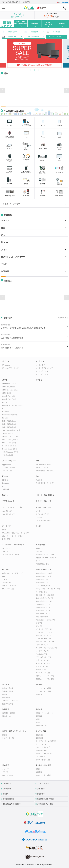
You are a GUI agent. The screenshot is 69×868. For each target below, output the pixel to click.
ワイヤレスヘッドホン (43, 520)
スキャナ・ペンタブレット (45, 555)
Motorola (6, 412)
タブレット (40, 380)
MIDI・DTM (6, 539)
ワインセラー (40, 757)
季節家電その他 (41, 726)
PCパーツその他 (8, 589)
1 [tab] (30, 70)
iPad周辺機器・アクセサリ (45, 483)
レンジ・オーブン (9, 738)
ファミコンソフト (42, 645)
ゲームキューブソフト (43, 635)
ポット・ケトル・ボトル (44, 753)
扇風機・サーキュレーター (45, 713)
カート (65, 8)
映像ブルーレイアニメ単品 (45, 676)
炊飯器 (5, 735)
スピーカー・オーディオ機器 (12, 536)
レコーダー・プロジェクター (13, 545)
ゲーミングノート (42, 365)
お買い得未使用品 (33, 36)
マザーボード (7, 583)
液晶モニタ (40, 548)
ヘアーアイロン (8, 775)
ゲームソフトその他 (43, 673)
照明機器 (39, 684)
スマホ (4, 249)
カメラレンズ (7, 511)
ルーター (39, 561)
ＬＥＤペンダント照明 (43, 691)
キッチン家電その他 (43, 760)
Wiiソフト (39, 626)
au (3, 486)
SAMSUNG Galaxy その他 (11, 430)
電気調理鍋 (40, 735)
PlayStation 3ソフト (43, 611)
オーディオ (7, 526)
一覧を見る (62, 318)
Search (60, 8)
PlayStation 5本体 (42, 579)
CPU (4, 576)
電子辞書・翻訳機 (9, 713)
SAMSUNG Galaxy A (9, 421)
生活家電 (5, 271)
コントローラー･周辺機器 (45, 595)
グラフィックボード (9, 586)
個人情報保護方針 (8, 799)
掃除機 (5, 694)
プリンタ (39, 551)
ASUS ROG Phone (9, 387)
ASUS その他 (7, 393)
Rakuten (5, 418)
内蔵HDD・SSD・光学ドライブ (13, 573)
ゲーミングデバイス (43, 374)
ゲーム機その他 (41, 592)
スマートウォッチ (9, 461)
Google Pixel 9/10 (8, 396)
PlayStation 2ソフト (43, 614)
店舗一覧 (40, 789)
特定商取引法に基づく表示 (46, 799)
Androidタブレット (9, 384)
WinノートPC (12, 36)
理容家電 (6, 765)
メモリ (5, 579)
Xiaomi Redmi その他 (10, 449)
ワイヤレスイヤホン (43, 514)
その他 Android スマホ (10, 452)
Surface (5, 495)
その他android (8, 455)
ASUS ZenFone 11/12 (10, 390)
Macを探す (57, 32)
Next (63, 53)
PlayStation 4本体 (42, 583)
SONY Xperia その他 (9, 443)
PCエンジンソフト (42, 666)
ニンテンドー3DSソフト (44, 629)
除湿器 (38, 722)
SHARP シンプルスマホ (10, 436)
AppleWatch (7, 464)
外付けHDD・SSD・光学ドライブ (47, 558)
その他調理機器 (41, 750)
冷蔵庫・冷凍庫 (8, 688)
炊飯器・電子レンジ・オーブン (14, 731)
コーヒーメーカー (42, 744)
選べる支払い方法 (48, 23)
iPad (3, 235)
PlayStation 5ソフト (43, 604)
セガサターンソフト (43, 660)
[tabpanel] (35, 53)
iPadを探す (35, 32)
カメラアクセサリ (9, 514)
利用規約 (26, 2)
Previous (6, 53)
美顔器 (38, 769)
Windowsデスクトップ (10, 368)
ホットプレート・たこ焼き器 (46, 741)
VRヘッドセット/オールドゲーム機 (48, 589)
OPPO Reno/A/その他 (10, 415)
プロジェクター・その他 (11, 555)
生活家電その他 (8, 704)
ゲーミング (40, 361)
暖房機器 (39, 716)
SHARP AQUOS (8, 433)
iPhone (5, 242)
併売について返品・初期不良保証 (21, 23)
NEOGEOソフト (41, 670)
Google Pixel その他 (9, 399)
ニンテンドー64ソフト (44, 638)
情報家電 (6, 709)
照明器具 (39, 694)
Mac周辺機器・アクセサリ (45, 471)
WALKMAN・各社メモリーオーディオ (15, 533)
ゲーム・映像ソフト (43, 569)
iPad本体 (39, 480)
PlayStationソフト (42, 654)
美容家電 (39, 772)
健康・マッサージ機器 (43, 775)
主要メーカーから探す (11, 204)
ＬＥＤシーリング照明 (43, 688)
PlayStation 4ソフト (43, 607)
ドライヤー (6, 772)
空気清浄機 (6, 698)
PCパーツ (6, 569)
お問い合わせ (7, 789)
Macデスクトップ (42, 468)
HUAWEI (5, 402)
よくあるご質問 (42, 784)
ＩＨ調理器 (40, 738)
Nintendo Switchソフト (44, 601)
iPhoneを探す (12, 32)
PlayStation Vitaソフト (44, 617)
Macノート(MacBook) (43, 464)
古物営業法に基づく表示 (45, 804)
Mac (3, 228)
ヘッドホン (40, 517)
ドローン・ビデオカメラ (45, 495)
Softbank (6, 489)
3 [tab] (39, 70)
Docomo (5, 483)
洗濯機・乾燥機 (8, 691)
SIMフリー (6, 480)
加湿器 (38, 719)
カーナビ (5, 551)
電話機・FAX (7, 716)
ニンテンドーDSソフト (44, 632)
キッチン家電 (41, 731)
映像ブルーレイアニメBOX (45, 679)
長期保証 (34, 24)
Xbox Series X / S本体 (43, 586)
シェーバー (6, 769)
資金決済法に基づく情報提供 (12, 804)
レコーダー (6, 548)
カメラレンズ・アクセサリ (13, 257)
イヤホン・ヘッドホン (44, 507)
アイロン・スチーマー (10, 701)
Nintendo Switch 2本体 (44, 573)
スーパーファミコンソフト (45, 642)
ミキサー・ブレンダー (43, 747)
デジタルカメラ (8, 501)
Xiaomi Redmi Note (9, 446)
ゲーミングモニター (43, 371)
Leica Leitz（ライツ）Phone (12, 405)
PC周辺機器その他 (42, 564)
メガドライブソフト (43, 663)
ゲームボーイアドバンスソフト (47, 648)
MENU (4, 8)
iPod (4, 530)
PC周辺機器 (40, 545)
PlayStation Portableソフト (46, 620)
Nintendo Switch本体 (43, 576)
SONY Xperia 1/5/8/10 (10, 440)
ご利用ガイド (7, 784)
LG (3, 408)
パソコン (5, 220)
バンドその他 (7, 471)
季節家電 (39, 709)
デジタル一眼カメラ (43, 501)
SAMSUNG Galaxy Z (9, 427)
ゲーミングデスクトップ (44, 368)
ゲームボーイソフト (43, 651)
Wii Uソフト (40, 623)
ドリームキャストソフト (44, 657)
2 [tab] (34, 70)
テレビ (4, 264)
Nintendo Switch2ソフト (45, 598)
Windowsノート (8, 365)
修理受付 (62, 24)
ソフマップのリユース (56, 36)
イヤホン (39, 511)
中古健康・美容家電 (43, 765)
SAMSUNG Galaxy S (9, 424)
